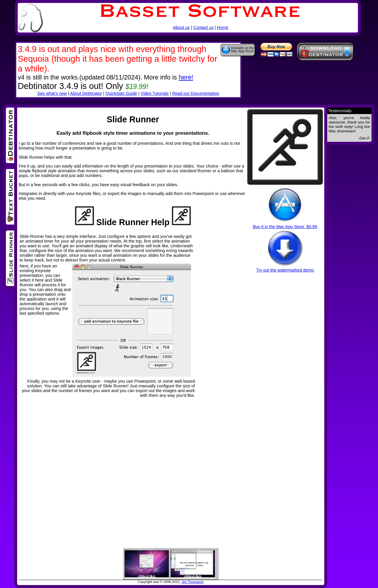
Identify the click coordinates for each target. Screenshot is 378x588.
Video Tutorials (155, 93)
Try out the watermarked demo (285, 270)
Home (223, 27)
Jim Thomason (192, 582)
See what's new (52, 93)
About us (181, 27)
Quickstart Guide (121, 93)
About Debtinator (86, 93)
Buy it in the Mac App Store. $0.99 (285, 227)
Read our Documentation (196, 93)
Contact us (203, 27)
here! (186, 77)
